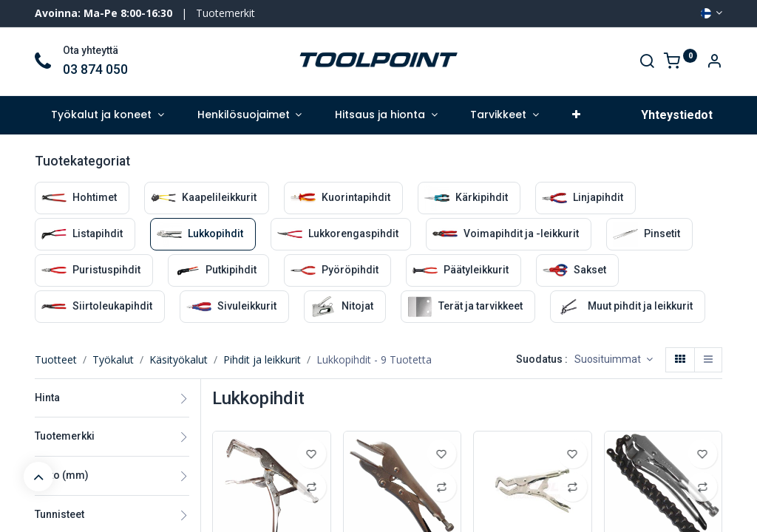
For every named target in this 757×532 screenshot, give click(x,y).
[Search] (647, 62)
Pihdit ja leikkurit (262, 359)
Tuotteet (56, 359)
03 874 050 (95, 69)
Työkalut (113, 359)
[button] (576, 115)
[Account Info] (714, 62)
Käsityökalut (179, 359)
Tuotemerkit (225, 13)
